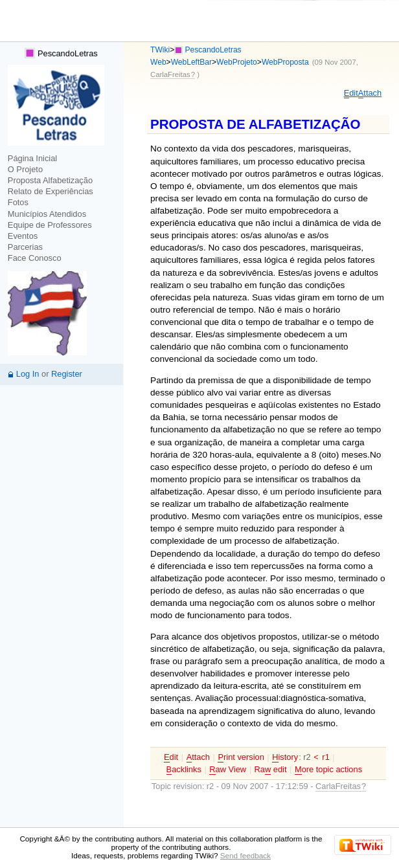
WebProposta (285, 62)
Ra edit (271, 770)
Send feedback (245, 855)
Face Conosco (35, 258)
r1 (325, 757)
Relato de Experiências (51, 191)
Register (67, 374)
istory (285, 757)
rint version (241, 757)
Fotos (18, 202)
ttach (370, 93)
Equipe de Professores (50, 225)
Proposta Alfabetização (50, 180)
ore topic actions (328, 770)
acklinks (184, 770)
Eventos (23, 236)
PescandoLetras (61, 53)
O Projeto (25, 169)
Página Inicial (32, 158)
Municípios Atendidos (47, 214)
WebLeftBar (191, 62)
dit (351, 93)
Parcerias (25, 247)
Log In (28, 374)
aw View (228, 770)
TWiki (160, 50)
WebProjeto (237, 62)
